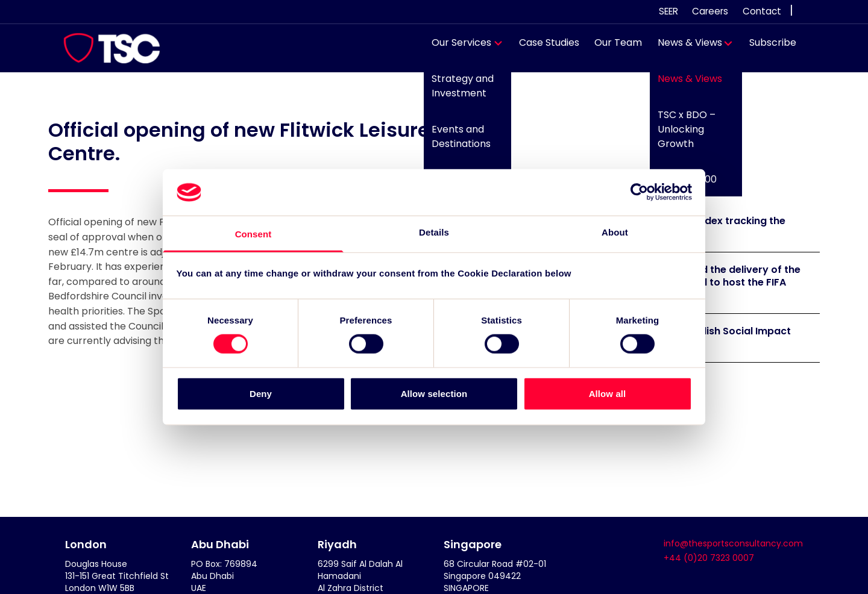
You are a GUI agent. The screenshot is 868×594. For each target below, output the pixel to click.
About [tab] (615, 232)
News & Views (684, 48)
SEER (668, 11)
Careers (710, 11)
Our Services (456, 48)
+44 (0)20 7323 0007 (709, 558)
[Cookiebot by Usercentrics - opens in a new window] (639, 192)
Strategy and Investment (457, 92)
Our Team (613, 48)
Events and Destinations (456, 142)
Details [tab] (434, 232)
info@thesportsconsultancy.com (733, 543)
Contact (762, 11)
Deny (261, 393)
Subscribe (767, 48)
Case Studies (543, 48)
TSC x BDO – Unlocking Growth (681, 135)
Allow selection (434, 393)
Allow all (608, 393)
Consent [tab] (253, 234)
